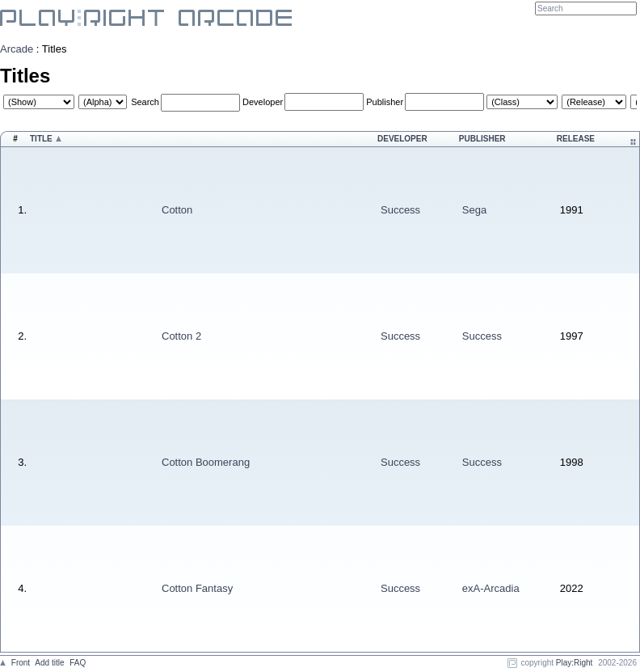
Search (145, 102)
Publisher (385, 102)
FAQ (78, 663)
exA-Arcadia (491, 588)
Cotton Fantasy (197, 588)
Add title (49, 663)
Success (400, 210)
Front (21, 663)
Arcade (17, 49)
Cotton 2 (181, 336)
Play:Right (575, 663)
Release (576, 139)
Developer (263, 102)
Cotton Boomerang (206, 462)
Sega (474, 210)
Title (41, 139)
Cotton (177, 210)
